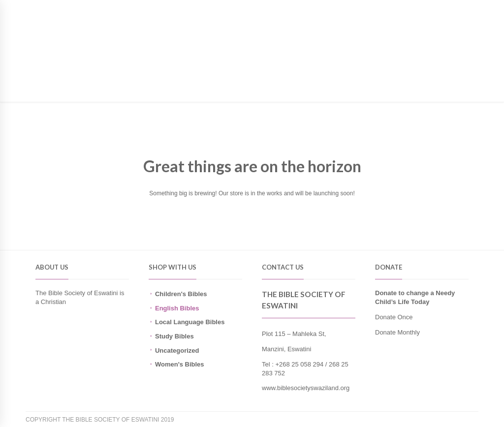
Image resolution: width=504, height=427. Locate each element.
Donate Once (394, 317)
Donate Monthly (397, 332)
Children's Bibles (181, 294)
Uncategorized (177, 351)
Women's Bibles (180, 364)
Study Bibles (174, 336)
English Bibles (177, 308)
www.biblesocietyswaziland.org (306, 388)
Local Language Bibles (190, 322)
